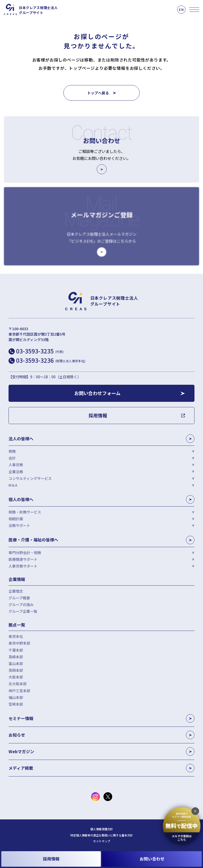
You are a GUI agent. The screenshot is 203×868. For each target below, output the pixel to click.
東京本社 (16, 636)
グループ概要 (19, 598)
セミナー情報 (101, 718)
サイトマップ (102, 841)
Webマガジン (101, 752)
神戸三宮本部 (19, 691)
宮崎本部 (16, 704)
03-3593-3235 (40, 351)
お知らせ (101, 735)
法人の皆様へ (101, 439)
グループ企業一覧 (23, 611)
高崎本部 (16, 657)
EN (181, 9)
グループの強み (21, 605)
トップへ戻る (98, 93)
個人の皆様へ (101, 499)
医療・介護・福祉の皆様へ (101, 540)
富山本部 (16, 663)
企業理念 (16, 591)
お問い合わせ (152, 859)
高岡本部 (16, 670)
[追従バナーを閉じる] (195, 811)
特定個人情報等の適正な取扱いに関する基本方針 (102, 835)
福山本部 (16, 697)
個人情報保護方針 (102, 829)
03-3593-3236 (51, 360)
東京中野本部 (19, 643)
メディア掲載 (101, 768)
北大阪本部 (18, 684)
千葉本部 (16, 650)
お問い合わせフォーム (97, 393)
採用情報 (51, 859)
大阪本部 (16, 677)
